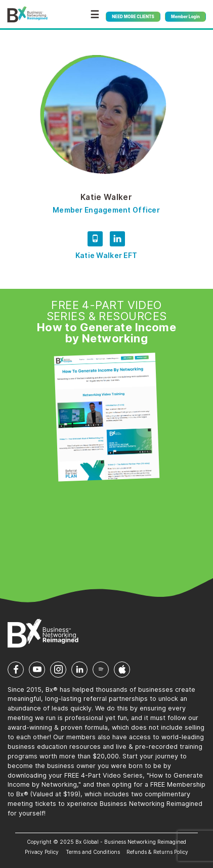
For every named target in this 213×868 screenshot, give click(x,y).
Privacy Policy (42, 852)
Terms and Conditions (93, 852)
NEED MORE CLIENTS (133, 17)
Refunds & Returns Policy (157, 852)
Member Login (185, 17)
